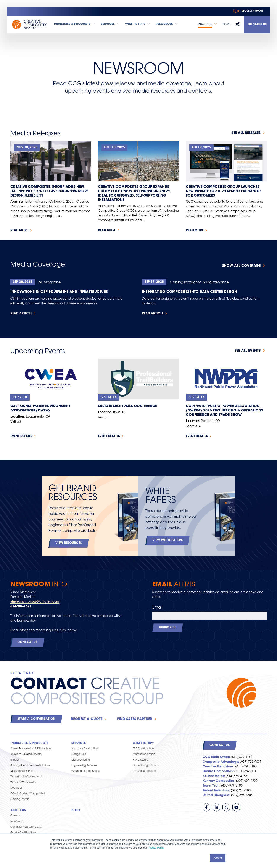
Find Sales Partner (135, 719)
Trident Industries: (216, 791)
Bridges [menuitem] (15, 760)
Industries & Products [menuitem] (29, 743)
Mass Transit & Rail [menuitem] (21, 771)
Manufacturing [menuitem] (81, 760)
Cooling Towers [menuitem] (20, 799)
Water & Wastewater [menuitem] (23, 782)
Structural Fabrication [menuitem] (85, 749)
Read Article (21, 314)
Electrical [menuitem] (16, 788)
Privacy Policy (156, 848)
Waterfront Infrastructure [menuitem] (26, 777)
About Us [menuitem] (18, 810)
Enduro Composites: (218, 771)
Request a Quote (87, 719)
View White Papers (167, 540)
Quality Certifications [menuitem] (23, 833)
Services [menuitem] (79, 743)
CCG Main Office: (216, 757)
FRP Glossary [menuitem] (140, 760)
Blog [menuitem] (76, 810)
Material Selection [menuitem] (144, 754)
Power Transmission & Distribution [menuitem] (31, 749)
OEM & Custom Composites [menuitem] (28, 794)
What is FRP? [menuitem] (143, 743)
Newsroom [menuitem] (17, 821)
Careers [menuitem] (15, 816)
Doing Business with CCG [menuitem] (26, 827)
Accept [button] (218, 858)
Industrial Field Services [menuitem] (85, 771)
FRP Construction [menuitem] (143, 749)
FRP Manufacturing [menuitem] (144, 771)
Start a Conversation (36, 719)
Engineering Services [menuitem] (84, 766)
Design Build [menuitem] (79, 754)
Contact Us (257, 24)
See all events (248, 351)
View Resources (69, 543)
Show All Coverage (241, 266)
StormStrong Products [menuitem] (146, 766)
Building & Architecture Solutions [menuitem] (30, 766)
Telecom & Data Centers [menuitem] (26, 754)
